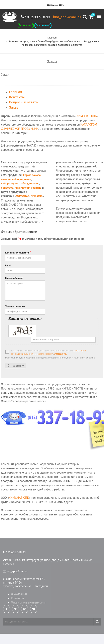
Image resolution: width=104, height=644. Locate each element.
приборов (7, 198)
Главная (52, 48)
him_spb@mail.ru (65, 17)
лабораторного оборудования (21, 194)
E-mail (8, 276)
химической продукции (16, 189)
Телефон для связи (15, 317)
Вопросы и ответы (24, 112)
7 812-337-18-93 (88, 31)
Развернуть (61, 364)
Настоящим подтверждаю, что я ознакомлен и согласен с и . (45, 363)
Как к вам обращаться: (18, 263)
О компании (19, 604)
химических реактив (29, 198)
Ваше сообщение (14, 288)
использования (45, 364)
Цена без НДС (56, 5)
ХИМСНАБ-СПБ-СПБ (30, 206)
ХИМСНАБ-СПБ (87, 126)
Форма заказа (32, 185)
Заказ (14, 117)
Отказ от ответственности (28, 613)
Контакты (17, 107)
